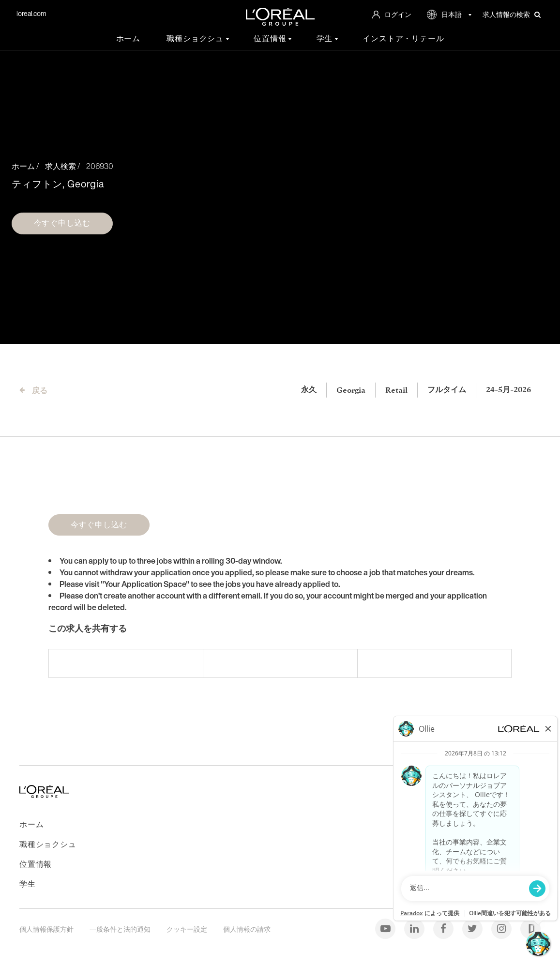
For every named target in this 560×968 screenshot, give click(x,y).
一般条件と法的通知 (121, 929)
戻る (40, 390)
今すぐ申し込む (62, 223)
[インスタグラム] (502, 928)
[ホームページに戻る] (44, 795)
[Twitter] (473, 928)
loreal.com (31, 13)
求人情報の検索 (512, 15)
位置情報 (271, 38)
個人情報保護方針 (47, 929)
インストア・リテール (403, 38)
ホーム (128, 38)
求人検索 (61, 166)
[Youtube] (386, 928)
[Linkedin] (415, 928)
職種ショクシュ (196, 38)
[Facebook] (444, 928)
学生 (326, 38)
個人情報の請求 (247, 929)
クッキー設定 (188, 929)
